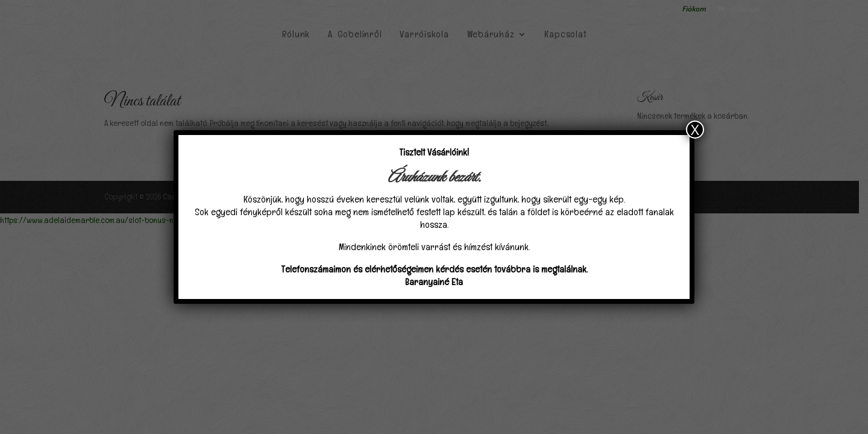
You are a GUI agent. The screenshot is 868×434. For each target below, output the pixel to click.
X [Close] (695, 130)
